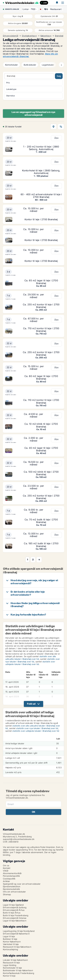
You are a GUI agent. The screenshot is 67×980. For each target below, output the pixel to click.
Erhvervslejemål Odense (15, 918)
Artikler (6, 881)
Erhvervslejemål (11, 36)
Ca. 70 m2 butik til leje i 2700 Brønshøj (41, 521)
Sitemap (7, 894)
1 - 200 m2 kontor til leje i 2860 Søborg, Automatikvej (41, 148)
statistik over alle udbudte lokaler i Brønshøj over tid (31, 658)
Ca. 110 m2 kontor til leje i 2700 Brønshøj (41, 401)
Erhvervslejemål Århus (14, 910)
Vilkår (6, 871)
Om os (6, 865)
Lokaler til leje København (15, 960)
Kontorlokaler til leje (12, 968)
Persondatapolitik (11, 876)
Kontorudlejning (10, 949)
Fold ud (31, 704)
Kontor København (12, 942)
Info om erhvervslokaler (14, 892)
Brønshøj (59, 36)
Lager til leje (9, 936)
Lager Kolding (10, 965)
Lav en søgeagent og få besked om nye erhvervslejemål (33, 113)
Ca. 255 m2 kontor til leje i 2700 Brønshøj (41, 306)
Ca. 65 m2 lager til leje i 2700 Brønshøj (41, 282)
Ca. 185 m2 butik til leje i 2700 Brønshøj (41, 545)
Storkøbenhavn (29, 36)
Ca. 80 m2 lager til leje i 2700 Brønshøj (41, 377)
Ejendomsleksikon (12, 886)
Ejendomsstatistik (11, 889)
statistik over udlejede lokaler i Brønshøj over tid (30, 663)
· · (29, 9)
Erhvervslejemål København (16, 934)
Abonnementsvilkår (12, 873)
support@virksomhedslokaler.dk (19, 839)
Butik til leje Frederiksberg (16, 915)
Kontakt (7, 868)
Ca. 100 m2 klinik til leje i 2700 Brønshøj (41, 473)
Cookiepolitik (9, 879)
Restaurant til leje (11, 963)
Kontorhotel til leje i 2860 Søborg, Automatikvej (41, 172)
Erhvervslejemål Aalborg (15, 907)
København (46, 36)
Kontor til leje (9, 976)
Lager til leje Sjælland (13, 905)
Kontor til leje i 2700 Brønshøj (41, 219)
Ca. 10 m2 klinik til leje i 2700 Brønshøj (41, 425)
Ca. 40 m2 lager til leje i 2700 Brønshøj (41, 449)
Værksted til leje (11, 944)
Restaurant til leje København (17, 947)
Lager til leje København (15, 921)
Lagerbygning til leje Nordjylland (19, 931)
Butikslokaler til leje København (18, 970)
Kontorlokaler (11, 65)
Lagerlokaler (48, 65)
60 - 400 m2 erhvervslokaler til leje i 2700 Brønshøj (41, 196)
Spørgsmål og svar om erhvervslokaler (22, 884)
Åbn (57, 138)
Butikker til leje (10, 939)
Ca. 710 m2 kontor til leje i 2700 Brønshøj (41, 330)
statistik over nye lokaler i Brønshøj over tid (33, 660)
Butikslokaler (30, 65)
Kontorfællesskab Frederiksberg (19, 973)
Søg (59, 76)
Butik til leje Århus (12, 913)
